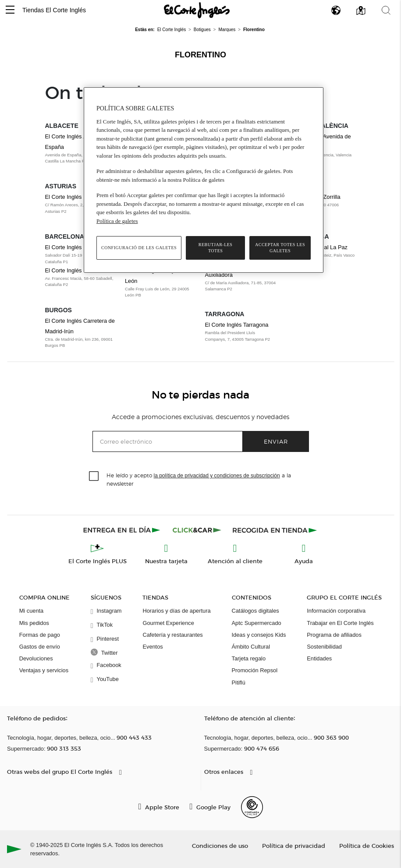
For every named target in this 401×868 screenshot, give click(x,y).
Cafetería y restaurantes (172, 635)
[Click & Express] (122, 530)
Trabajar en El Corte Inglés (340, 623)
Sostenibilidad (324, 647)
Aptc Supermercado (257, 623)
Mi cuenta (31, 611)
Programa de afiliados (334, 635)
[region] (204, 180)
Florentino (200, 55)
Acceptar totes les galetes (280, 248)
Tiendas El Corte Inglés (54, 10)
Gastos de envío (40, 647)
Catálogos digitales (256, 611)
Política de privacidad (294, 845)
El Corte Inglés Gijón (71, 197)
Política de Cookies (367, 845)
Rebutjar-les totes (216, 248)
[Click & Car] (197, 530)
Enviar (276, 441)
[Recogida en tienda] (275, 530)
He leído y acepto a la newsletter (199, 479)
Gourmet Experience (168, 623)
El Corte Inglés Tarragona (237, 325)
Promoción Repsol (255, 670)
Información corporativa (336, 611)
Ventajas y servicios (44, 670)
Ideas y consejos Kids (259, 635)
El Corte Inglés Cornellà (75, 247)
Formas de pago (40, 635)
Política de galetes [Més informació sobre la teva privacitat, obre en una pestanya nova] (117, 221)
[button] (10, 10)
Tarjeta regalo (249, 658)
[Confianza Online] (252, 807)
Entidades (319, 658)
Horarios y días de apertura (176, 611)
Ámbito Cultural (251, 647)
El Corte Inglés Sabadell (75, 270)
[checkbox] (94, 476)
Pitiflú (239, 683)
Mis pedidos (34, 623)
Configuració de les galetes (139, 248)
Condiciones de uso (220, 845)
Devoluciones (36, 658)
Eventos (153, 647)
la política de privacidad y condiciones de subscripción (217, 476)
